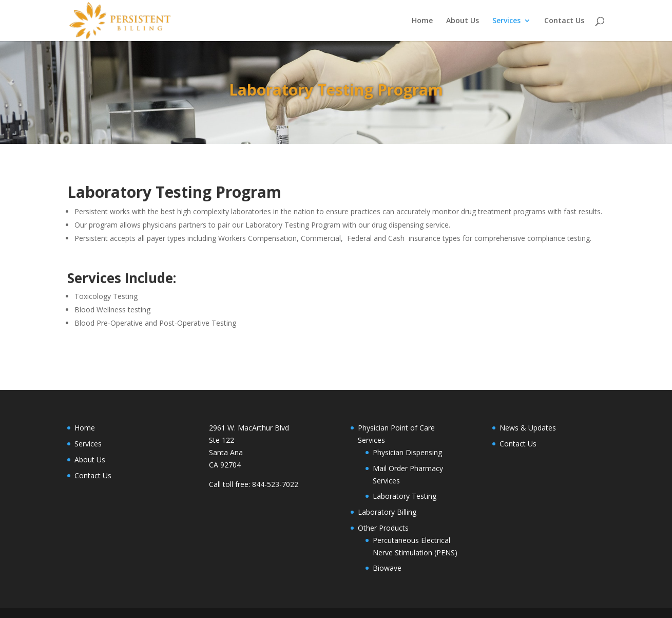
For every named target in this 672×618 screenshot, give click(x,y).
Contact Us (564, 21)
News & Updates (528, 428)
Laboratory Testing (405, 496)
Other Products (383, 528)
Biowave (387, 568)
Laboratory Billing (387, 512)
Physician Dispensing (407, 452)
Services (506, 21)
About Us (463, 21)
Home (422, 21)
